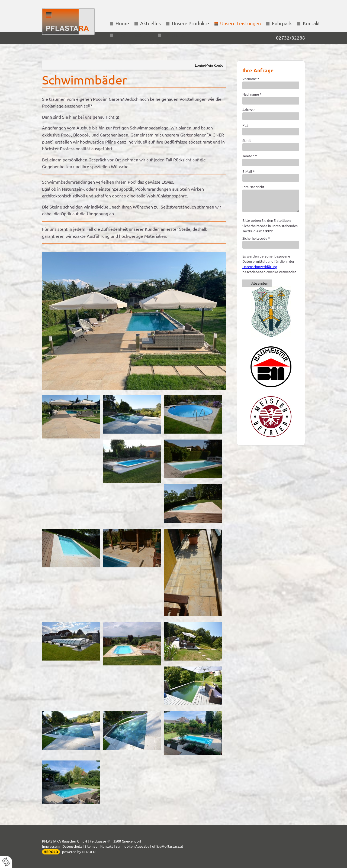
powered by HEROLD (79, 852)
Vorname (251, 79)
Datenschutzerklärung (260, 267)
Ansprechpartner (134, 35)
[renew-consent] (6, 862)
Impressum (51, 846)
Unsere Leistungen (240, 23)
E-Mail (249, 171)
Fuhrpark (282, 23)
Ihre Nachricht (253, 187)
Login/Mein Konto (209, 65)
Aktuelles (150, 23)
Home (122, 23)
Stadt (247, 140)
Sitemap (91, 846)
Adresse (249, 110)
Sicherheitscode (256, 238)
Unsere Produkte (190, 23)
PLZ (245, 125)
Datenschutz (72, 846)
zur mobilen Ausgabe (133, 846)
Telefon (250, 156)
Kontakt (311, 23)
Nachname (252, 94)
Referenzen (176, 35)
